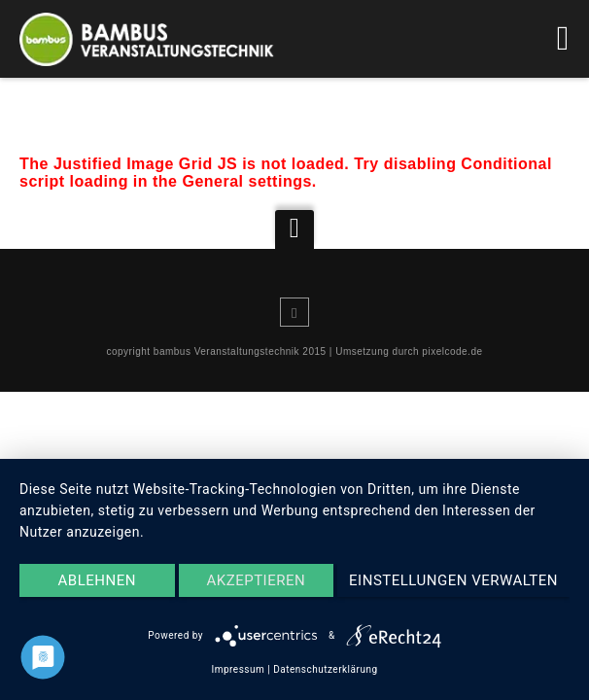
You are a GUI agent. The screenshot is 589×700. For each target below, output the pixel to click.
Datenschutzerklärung (325, 669)
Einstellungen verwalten (453, 580)
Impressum (238, 669)
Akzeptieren (256, 580)
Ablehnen (97, 580)
